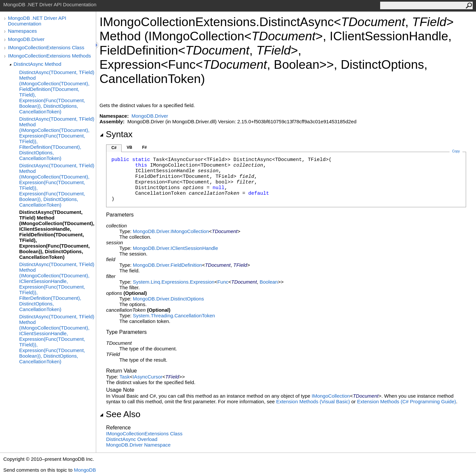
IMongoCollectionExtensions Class (46, 47)
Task (125, 377)
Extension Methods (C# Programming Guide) (406, 401)
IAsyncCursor (147, 377)
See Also (120, 414)
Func (223, 282)
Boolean (269, 282)
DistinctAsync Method (37, 64)
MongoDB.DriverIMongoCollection (171, 231)
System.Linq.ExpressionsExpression (174, 282)
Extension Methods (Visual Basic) (313, 401)
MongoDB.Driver (26, 39)
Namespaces (22, 31)
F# (144, 147)
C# (114, 148)
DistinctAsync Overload (132, 439)
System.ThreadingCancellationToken (174, 316)
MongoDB (85, 470)
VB (129, 147)
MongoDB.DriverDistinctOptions (168, 299)
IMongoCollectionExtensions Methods (49, 56)
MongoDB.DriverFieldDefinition (167, 265)
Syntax (116, 134)
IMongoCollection (331, 396)
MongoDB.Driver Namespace (138, 445)
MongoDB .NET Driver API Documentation (37, 21)
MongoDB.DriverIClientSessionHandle (176, 248)
